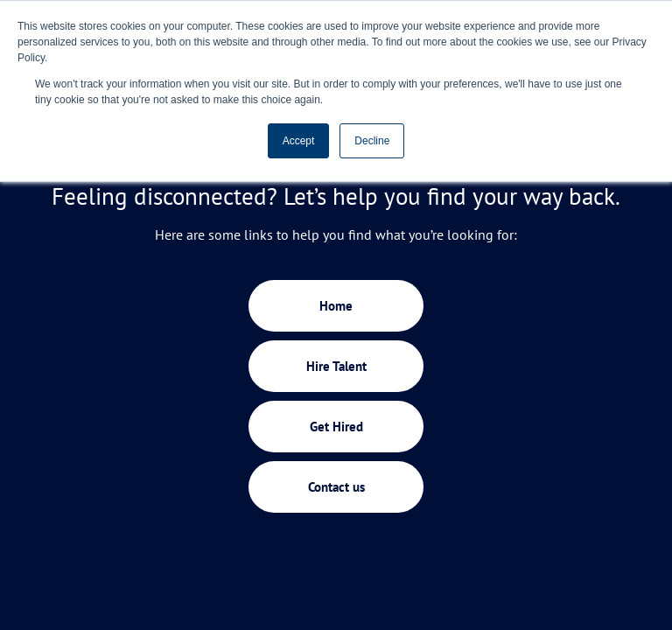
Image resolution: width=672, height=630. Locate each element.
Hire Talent (336, 366)
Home (336, 306)
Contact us (336, 487)
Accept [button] (299, 141)
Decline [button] (372, 141)
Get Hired (336, 427)
